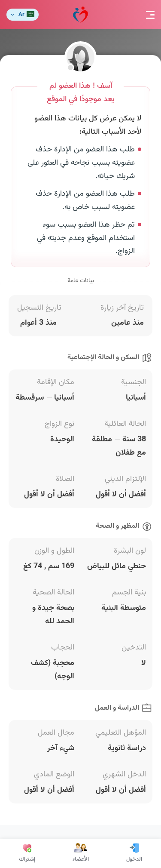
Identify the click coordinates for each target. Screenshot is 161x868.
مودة (80, 15)
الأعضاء (81, 853)
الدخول (134, 853)
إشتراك (27, 853)
